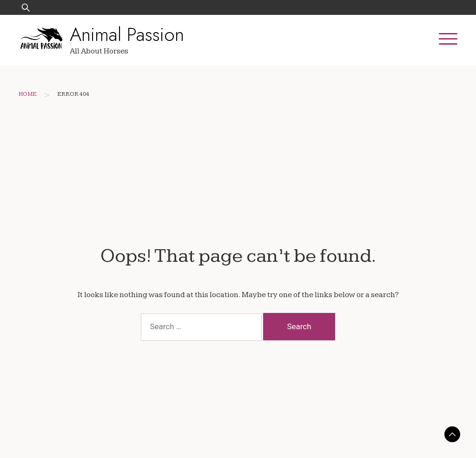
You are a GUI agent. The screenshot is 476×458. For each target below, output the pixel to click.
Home (28, 94)
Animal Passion (127, 34)
